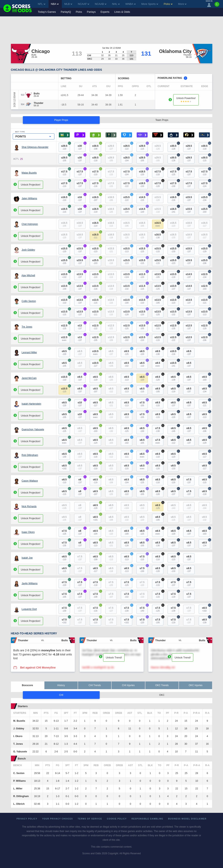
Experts (105, 12)
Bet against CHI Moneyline (38, 668)
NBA (55, 4)
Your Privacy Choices (58, 819)
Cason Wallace (30, 481)
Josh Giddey (28, 250)
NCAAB (101, 4)
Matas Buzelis (29, 173)
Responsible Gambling (147, 819)
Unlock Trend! (114, 658)
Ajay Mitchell (28, 275)
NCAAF (83, 4)
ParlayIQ (66, 12)
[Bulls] (37, 94)
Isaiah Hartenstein (31, 404)
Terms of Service (90, 819)
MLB (68, 4)
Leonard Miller (29, 352)
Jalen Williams (29, 198)
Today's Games (47, 12)
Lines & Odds (122, 12)
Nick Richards (29, 506)
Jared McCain (29, 378)
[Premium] (217, 6)
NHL (116, 4)
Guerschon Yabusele (33, 429)
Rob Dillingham (30, 455)
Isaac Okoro (28, 532)
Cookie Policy (117, 819)
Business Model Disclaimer (187, 819)
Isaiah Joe (27, 558)
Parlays (91, 12)
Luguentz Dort (29, 609)
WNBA (131, 4)
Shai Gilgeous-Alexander (35, 147)
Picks (79, 12)
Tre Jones (27, 327)
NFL (42, 4)
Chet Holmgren (30, 224)
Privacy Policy (27, 819)
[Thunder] (39, 103)
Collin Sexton (29, 301)
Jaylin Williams (30, 583)
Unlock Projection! (31, 185)
